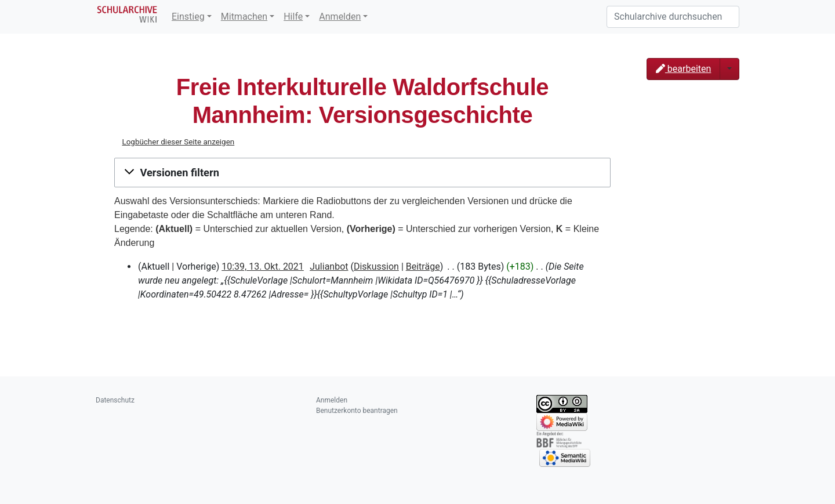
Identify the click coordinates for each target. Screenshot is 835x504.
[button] (362, 173)
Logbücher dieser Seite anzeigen (178, 142)
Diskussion (376, 266)
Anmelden (340, 17)
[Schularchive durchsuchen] (673, 17)
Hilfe (293, 17)
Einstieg (188, 17)
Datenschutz (115, 400)
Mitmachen (244, 17)
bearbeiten (683, 69)
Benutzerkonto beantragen (357, 411)
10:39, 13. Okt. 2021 (263, 266)
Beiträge (423, 266)
